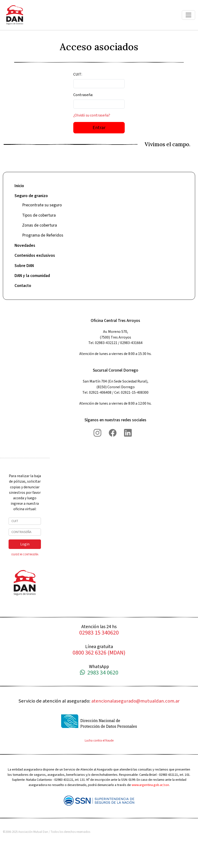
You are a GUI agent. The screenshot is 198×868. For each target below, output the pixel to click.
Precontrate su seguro (42, 205)
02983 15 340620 (99, 633)
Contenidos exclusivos (35, 255)
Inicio (19, 186)
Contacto (23, 286)
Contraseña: (83, 95)
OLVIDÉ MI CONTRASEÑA (25, 555)
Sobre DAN (24, 266)
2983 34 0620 (99, 673)
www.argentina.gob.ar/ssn (150, 785)
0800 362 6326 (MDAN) (99, 653)
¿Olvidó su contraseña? (92, 115)
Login (25, 544)
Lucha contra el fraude (99, 741)
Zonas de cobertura (40, 225)
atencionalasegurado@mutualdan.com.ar (136, 701)
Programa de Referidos (43, 235)
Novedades (25, 245)
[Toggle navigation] (188, 15)
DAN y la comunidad (32, 276)
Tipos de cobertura (39, 215)
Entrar (99, 128)
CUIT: (78, 74)
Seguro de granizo (31, 196)
